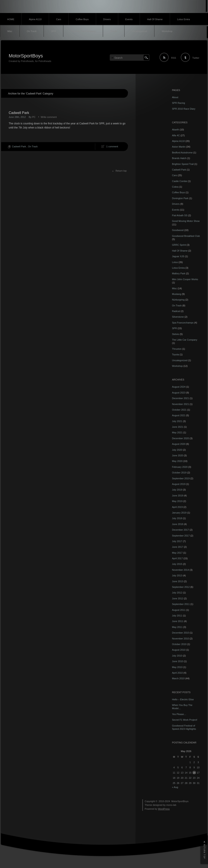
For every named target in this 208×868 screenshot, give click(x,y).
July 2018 (177, 518)
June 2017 (178, 547)
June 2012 (178, 598)
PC (34, 117)
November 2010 (180, 639)
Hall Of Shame (155, 19)
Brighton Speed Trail (183, 164)
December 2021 (180, 398)
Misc (10, 31)
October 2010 (179, 644)
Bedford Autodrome (182, 153)
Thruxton (177, 349)
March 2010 (178, 678)
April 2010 (177, 673)
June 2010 (178, 661)
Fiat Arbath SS (180, 215)
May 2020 (177, 461)
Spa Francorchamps (183, 323)
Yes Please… (179, 714)
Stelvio (176, 334)
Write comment (49, 117)
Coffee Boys (82, 19)
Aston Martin (179, 147)
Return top (121, 171)
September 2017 (181, 536)
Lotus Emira (184, 19)
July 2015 (177, 564)
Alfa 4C (176, 135)
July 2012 (177, 593)
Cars (59, 19)
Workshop (167, 31)
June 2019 (178, 496)
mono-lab (171, 805)
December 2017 (180, 530)
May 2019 (177, 501)
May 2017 (177, 553)
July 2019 (177, 490)
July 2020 (177, 450)
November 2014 (180, 570)
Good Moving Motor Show (186, 221)
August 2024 (179, 387)
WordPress (164, 809)
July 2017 (177, 541)
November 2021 (180, 404)
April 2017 (177, 558)
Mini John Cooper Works (185, 279)
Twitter (196, 58)
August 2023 (179, 393)
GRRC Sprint (179, 245)
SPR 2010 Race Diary (184, 109)
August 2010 (179, 650)
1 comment (112, 146)
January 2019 (179, 513)
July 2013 (177, 575)
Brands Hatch (179, 158)
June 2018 (178, 524)
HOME (11, 19)
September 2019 (181, 478)
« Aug (175, 787)
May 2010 (177, 667)
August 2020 (179, 444)
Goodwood (178, 230)
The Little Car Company (83, 31)
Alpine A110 (35, 19)
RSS (174, 58)
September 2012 (181, 587)
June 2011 (178, 621)
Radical (176, 311)
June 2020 (178, 455)
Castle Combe (180, 181)
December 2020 (180, 438)
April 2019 (177, 507)
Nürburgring (178, 300)
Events (129, 19)
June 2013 (178, 581)
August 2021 (179, 415)
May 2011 (177, 627)
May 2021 (177, 432)
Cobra (175, 187)
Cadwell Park (19, 113)
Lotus (175, 262)
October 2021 (179, 410)
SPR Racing (179, 103)
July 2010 (177, 656)
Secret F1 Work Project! (185, 720)
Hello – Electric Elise (183, 699)
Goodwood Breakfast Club (186, 236)
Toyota (114, 31)
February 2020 (180, 467)
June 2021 (178, 427)
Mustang (177, 294)
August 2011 (179, 610)
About (175, 97)
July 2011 (177, 616)
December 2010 (180, 633)
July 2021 (177, 421)
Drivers (107, 19)
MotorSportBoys (26, 56)
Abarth (175, 130)
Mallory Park (179, 273)
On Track (32, 31)
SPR (53, 31)
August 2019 (179, 484)
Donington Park (180, 198)
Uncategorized (139, 31)
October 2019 (179, 473)
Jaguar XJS (178, 256)
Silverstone (178, 317)
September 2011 (181, 604)
